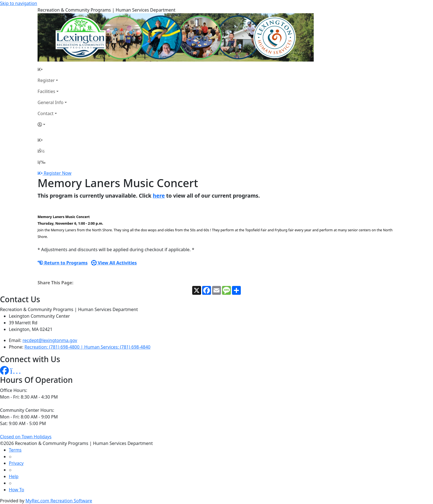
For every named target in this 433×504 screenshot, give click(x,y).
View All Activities (114, 263)
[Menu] (41, 162)
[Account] (52, 124)
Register (46, 80)
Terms (15, 450)
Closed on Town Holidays (26, 437)
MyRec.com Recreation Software (59, 501)
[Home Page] (52, 69)
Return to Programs (63, 263)
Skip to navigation (19, 3)
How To (16, 490)
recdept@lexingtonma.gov (50, 340)
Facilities (46, 91)
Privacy (16, 463)
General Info (51, 102)
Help (14, 476)
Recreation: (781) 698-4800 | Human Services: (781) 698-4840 (88, 347)
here (159, 196)
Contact (46, 113)
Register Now (57, 173)
